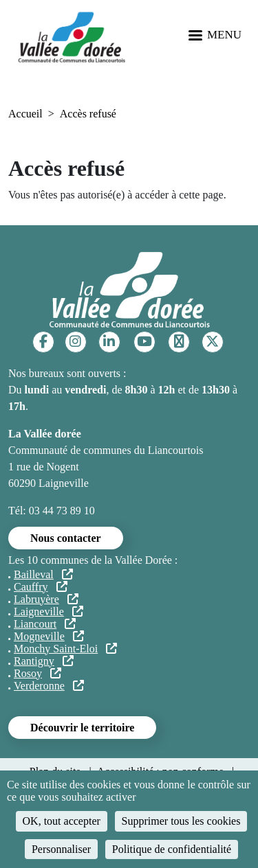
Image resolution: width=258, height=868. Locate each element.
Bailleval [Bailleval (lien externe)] (43, 574)
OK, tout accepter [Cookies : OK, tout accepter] (62, 821)
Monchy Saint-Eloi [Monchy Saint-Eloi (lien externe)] (65, 649)
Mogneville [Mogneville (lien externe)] (49, 636)
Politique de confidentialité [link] (172, 849)
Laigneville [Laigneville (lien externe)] (49, 612)
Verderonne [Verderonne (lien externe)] (49, 686)
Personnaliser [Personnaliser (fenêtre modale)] (61, 849)
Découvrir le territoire (82, 728)
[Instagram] (75, 342)
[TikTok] (179, 342)
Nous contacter (66, 538)
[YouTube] (144, 342)
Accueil (25, 114)
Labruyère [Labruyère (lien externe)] (46, 599)
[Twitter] (212, 342)
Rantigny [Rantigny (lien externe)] (44, 661)
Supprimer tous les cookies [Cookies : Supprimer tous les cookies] (181, 821)
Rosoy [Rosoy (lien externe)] (37, 673)
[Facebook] (43, 342)
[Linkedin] (109, 342)
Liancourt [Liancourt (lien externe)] (45, 624)
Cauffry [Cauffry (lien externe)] (41, 587)
